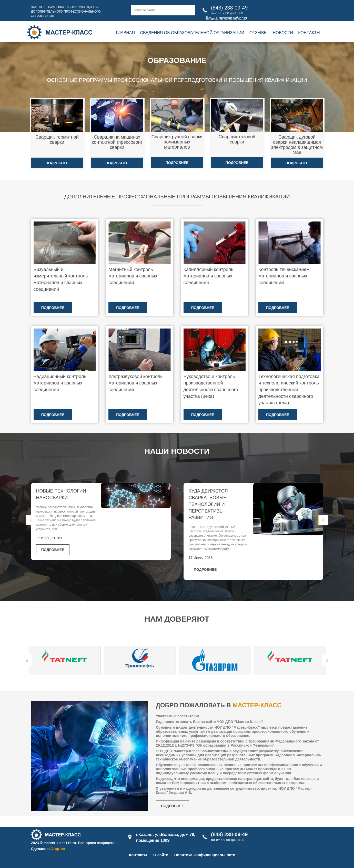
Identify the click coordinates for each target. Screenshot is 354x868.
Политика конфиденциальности (205, 855)
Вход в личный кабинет (227, 17)
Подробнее (57, 163)
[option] (65, 660)
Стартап (58, 849)
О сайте (161, 855)
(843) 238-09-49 (229, 8)
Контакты (309, 33)
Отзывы (259, 33)
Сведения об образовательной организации (192, 33)
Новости (283, 33)
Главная (125, 33)
